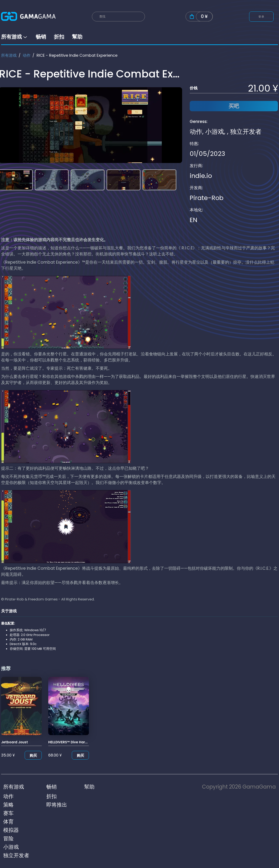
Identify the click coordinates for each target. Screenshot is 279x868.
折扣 (59, 37)
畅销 (41, 37)
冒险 (8, 838)
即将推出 (57, 805)
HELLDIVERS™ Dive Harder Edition (76, 742)
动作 (27, 55)
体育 (8, 822)
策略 (8, 805)
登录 (261, 17)
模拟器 (11, 830)
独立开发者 (246, 132)
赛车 (8, 813)
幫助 (77, 37)
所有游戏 (14, 37)
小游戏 (215, 132)
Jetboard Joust (14, 742)
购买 (33, 755)
